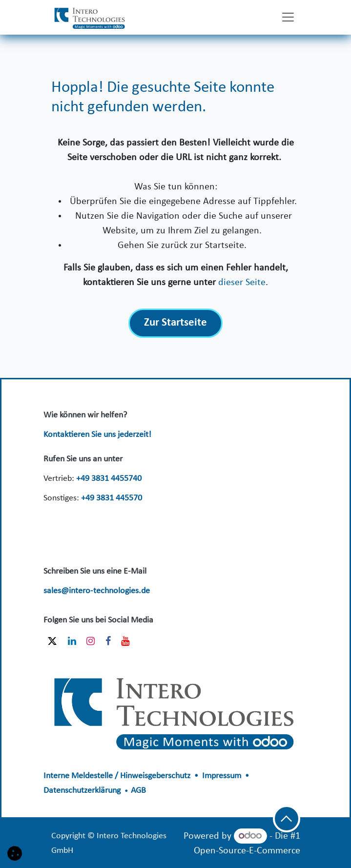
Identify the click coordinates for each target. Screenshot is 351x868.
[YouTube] (125, 641)
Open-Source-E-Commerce (247, 851)
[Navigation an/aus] (288, 17)
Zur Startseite (175, 323)
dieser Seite (242, 283)
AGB (138, 791)
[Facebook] (108, 641)
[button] (287, 819)
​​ (175, 709)
